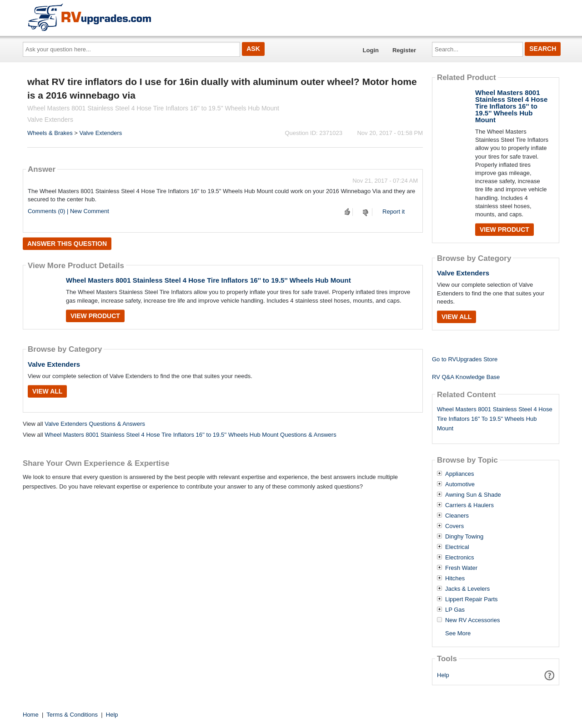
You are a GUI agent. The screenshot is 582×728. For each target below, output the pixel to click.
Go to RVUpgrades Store (465, 359)
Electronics (460, 558)
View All (47, 391)
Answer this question (67, 244)
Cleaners (457, 516)
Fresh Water (461, 568)
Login (371, 50)
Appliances (460, 474)
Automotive (460, 484)
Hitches (455, 578)
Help (443, 675)
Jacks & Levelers (467, 589)
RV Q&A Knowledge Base (466, 377)
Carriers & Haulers (469, 505)
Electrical (457, 547)
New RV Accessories (472, 620)
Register (404, 50)
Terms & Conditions (72, 715)
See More (458, 633)
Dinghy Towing (464, 537)
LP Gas (455, 610)
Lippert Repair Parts (472, 599)
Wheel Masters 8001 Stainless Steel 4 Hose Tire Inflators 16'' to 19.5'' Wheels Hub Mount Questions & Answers (190, 435)
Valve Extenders (101, 133)
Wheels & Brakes (50, 133)
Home (31, 715)
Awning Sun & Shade (473, 495)
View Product (95, 316)
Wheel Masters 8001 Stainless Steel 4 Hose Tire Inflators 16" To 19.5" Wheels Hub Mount (495, 419)
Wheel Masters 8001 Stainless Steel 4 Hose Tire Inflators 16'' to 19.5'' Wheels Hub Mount (208, 280)
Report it (394, 212)
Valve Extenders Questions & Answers (95, 424)
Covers (454, 526)
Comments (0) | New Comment (68, 211)
